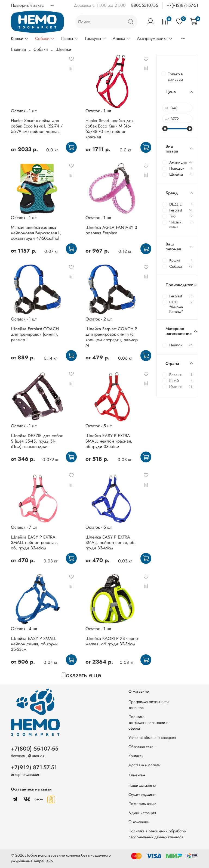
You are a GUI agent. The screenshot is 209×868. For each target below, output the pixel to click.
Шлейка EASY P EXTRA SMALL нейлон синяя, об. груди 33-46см (111, 542)
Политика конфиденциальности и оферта (148, 722)
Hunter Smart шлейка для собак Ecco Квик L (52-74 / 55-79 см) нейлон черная (37, 126)
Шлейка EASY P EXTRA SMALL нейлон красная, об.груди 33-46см (109, 441)
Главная (18, 49)
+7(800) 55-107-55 (35, 749)
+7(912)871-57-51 (182, 5)
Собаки (45, 38)
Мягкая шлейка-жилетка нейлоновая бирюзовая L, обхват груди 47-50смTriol (36, 233)
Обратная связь (142, 747)
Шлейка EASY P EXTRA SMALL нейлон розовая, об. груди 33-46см (34, 542)
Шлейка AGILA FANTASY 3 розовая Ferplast (111, 230)
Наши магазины (142, 785)
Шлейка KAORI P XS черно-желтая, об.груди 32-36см (112, 641)
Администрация (142, 813)
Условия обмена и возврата (152, 738)
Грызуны (96, 38)
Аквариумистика (155, 38)
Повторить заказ (142, 804)
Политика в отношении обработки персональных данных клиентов (157, 834)
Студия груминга (142, 795)
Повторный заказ (27, 5)
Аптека (122, 38)
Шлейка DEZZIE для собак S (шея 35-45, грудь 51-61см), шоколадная (37, 441)
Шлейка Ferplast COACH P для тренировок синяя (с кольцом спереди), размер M (112, 337)
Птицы (70, 38)
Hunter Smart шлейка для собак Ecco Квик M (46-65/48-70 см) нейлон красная (110, 129)
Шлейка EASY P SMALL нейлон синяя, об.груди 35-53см (34, 644)
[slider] (165, 129)
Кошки (20, 38)
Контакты (136, 756)
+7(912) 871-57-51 (34, 767)
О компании (139, 822)
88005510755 (145, 5)
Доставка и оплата (144, 765)
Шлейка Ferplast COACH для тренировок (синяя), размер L (35, 334)
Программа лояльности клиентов (149, 705)
